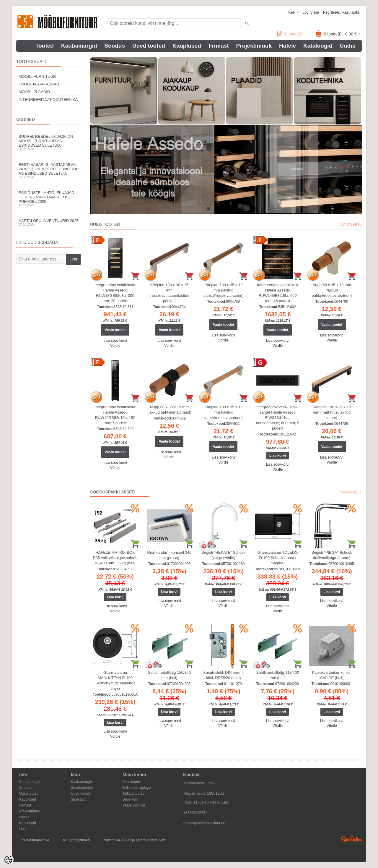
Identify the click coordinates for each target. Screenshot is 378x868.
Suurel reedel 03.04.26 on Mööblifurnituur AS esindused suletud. (49, 142)
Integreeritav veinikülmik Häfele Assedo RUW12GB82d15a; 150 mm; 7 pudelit (115, 415)
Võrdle (115, 346)
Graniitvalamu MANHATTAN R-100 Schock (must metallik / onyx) (115, 680)
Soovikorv (130, 799)
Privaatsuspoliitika (35, 840)
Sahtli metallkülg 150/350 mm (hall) (169, 675)
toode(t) (290, 34)
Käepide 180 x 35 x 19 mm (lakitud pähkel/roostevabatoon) (224, 290)
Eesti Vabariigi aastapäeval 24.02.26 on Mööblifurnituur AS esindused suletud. (49, 171)
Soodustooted (82, 788)
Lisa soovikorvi (115, 341)
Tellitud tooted (133, 793)
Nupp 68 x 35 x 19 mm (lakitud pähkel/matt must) (169, 410)
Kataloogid (318, 46)
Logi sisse (311, 12)
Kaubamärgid (79, 46)
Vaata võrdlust (134, 805)
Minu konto (131, 782)
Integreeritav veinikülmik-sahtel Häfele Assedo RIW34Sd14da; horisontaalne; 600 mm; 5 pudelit (278, 418)
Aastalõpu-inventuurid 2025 (49, 222)
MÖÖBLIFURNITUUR (37, 76)
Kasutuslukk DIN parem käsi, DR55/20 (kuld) (223, 675)
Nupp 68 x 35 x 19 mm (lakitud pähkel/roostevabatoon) (332, 290)
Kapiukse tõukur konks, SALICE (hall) (332, 675)
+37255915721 (195, 813)
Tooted (45, 46)
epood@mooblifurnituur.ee (204, 823)
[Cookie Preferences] (8, 860)
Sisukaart (78, 799)
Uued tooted (149, 46)
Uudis (347, 46)
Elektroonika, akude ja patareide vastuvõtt (133, 840)
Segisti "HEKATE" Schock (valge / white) (223, 555)
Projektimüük (254, 46)
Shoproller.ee (351, 839)
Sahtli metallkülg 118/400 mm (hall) (277, 675)
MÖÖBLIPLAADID (34, 92)
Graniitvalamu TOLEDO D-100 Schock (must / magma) (278, 558)
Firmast (219, 46)
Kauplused (187, 46)
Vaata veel (351, 225)
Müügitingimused (76, 840)
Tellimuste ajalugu (137, 788)
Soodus (115, 46)
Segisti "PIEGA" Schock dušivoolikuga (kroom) (332, 555)
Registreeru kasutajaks (341, 12)
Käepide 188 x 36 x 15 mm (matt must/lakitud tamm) (332, 412)
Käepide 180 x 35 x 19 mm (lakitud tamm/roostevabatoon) (224, 412)
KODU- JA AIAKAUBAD (39, 84)
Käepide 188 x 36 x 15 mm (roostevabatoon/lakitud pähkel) (169, 293)
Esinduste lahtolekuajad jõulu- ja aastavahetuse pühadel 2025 (49, 199)
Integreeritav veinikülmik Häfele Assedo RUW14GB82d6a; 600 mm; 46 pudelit (277, 293)
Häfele (287, 46)
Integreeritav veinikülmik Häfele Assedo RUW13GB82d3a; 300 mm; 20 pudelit (115, 293)
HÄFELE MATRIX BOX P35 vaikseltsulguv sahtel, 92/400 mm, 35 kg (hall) (115, 558)
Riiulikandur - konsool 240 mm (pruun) (170, 555)
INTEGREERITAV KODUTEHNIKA (48, 99)
